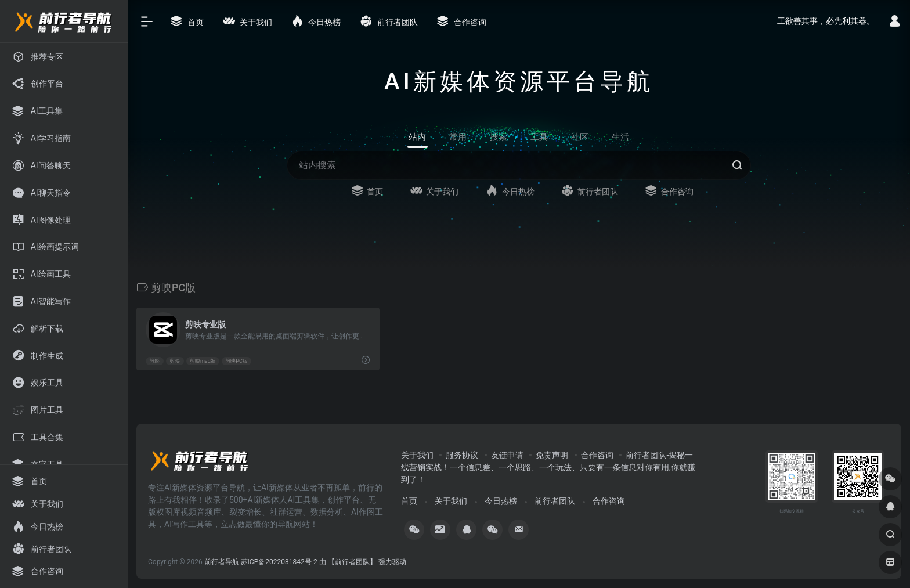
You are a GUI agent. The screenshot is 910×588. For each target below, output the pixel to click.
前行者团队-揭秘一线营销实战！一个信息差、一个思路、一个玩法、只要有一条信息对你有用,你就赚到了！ (548, 467)
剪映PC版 (236, 361)
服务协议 (462, 455)
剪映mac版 (203, 361)
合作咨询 (597, 455)
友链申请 (507, 455)
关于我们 (417, 455)
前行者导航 (222, 562)
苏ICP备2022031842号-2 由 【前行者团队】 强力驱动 (324, 562)
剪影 (154, 361)
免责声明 (552, 455)
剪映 (175, 361)
